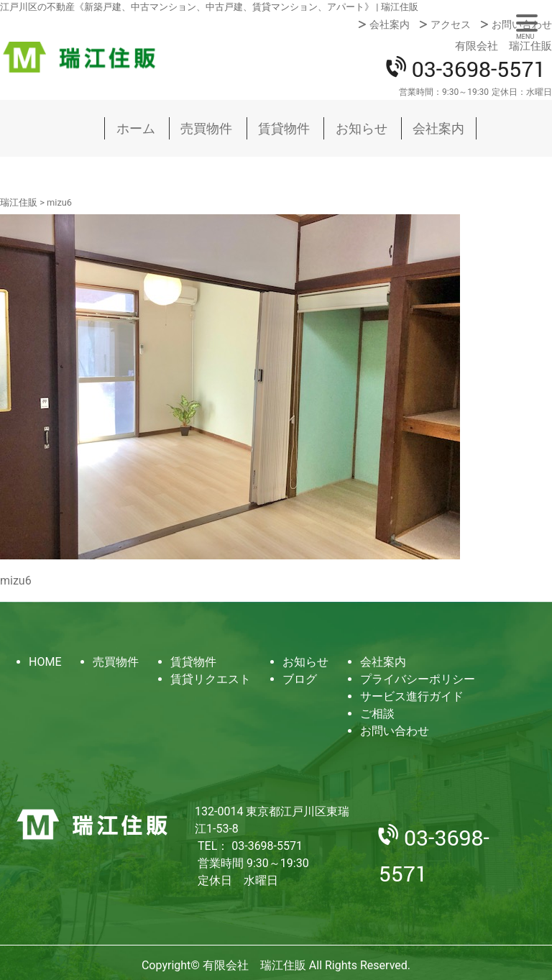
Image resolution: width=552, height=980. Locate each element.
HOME (45, 662)
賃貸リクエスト (211, 679)
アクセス (451, 24)
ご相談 (377, 714)
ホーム (136, 128)
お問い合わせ (522, 24)
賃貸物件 (284, 128)
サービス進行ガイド (412, 696)
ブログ (300, 679)
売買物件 (206, 128)
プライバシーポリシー (418, 679)
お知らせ (362, 128)
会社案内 (390, 24)
